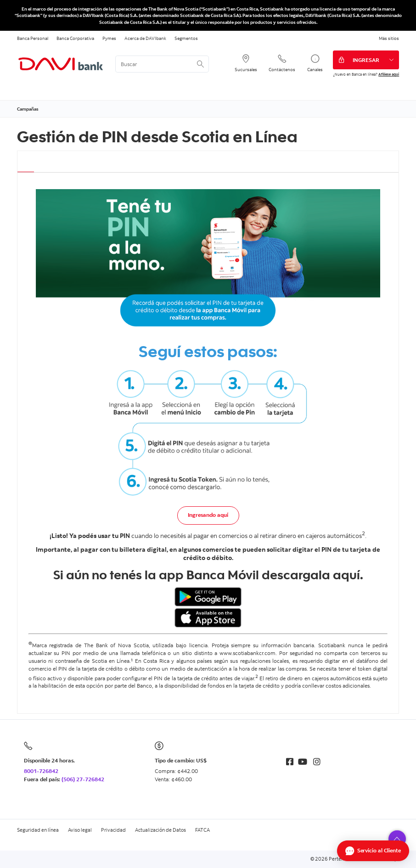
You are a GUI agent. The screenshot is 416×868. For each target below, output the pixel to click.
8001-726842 (41, 771)
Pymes (109, 38)
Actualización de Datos (160, 830)
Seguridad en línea (38, 830)
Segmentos (186, 38)
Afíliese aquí (389, 74)
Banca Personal (33, 38)
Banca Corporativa (75, 38)
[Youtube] (303, 762)
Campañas (28, 109)
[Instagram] (317, 762)
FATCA (202, 830)
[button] (397, 839)
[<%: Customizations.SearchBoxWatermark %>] (162, 64)
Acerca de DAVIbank (145, 38)
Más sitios (389, 38)
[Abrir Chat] (373, 851)
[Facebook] (290, 762)
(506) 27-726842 (83, 779)
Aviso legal (80, 830)
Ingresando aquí (208, 515)
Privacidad (113, 830)
